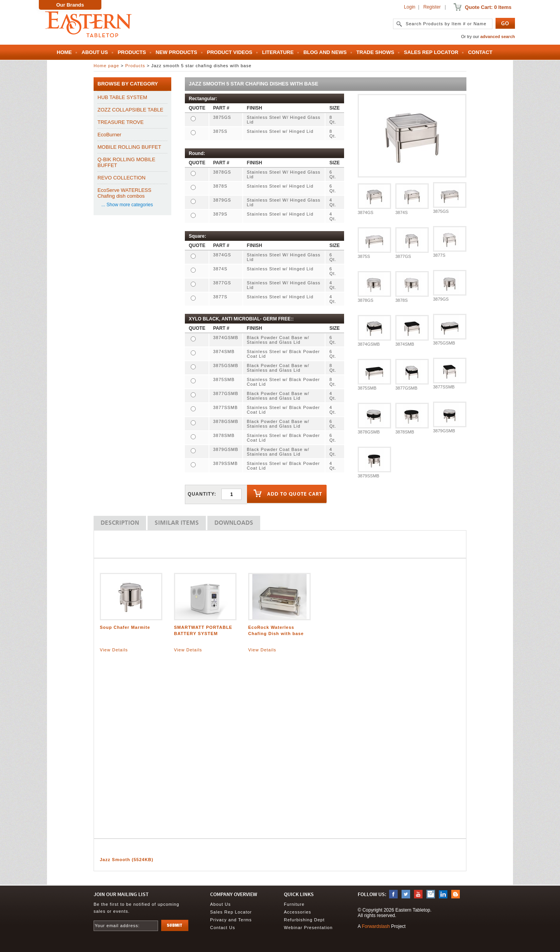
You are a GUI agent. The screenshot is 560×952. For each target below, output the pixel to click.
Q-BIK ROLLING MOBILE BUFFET (126, 162)
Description (120, 523)
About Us (95, 52)
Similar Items (177, 523)
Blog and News (325, 52)
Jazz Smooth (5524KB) (127, 860)
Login (410, 7)
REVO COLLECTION (122, 178)
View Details (114, 650)
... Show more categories (127, 205)
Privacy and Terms (231, 920)
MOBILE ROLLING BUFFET (129, 147)
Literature (278, 52)
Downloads (234, 523)
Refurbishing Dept (304, 920)
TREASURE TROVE (121, 122)
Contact (480, 52)
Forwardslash (376, 926)
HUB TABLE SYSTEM (122, 97)
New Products (177, 52)
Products (132, 52)
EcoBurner (109, 135)
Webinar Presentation (308, 928)
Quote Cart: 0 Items (488, 7)
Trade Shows (376, 52)
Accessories (297, 912)
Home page (106, 66)
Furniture (294, 904)
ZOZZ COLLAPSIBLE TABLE (130, 110)
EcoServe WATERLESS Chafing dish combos (124, 193)
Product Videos (230, 52)
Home (64, 52)
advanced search (498, 37)
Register (432, 7)
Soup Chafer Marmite (125, 627)
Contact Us (223, 928)
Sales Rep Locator (431, 52)
